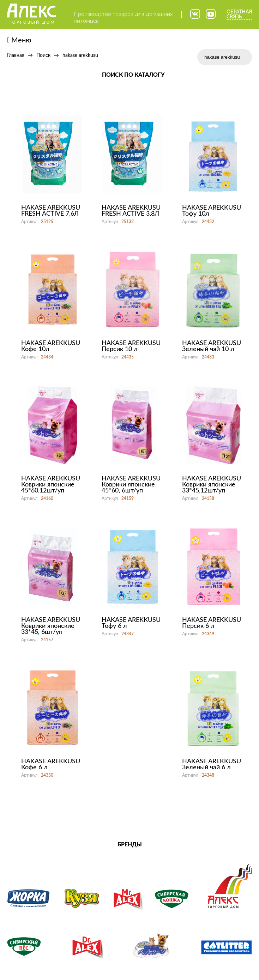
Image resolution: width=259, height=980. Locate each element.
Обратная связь (239, 14)
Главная (16, 56)
